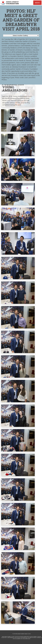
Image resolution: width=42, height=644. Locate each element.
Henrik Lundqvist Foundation (20, 634)
